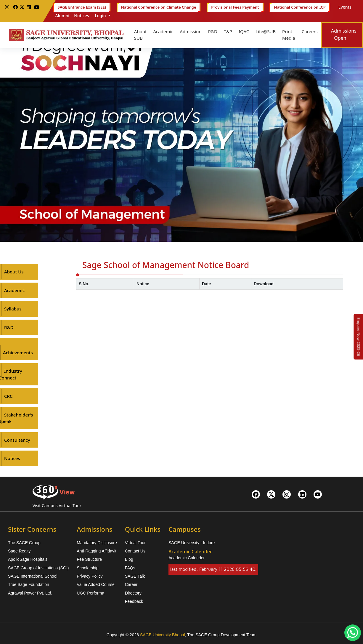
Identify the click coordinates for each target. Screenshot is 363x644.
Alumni (62, 16)
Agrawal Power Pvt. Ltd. (30, 593)
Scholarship (87, 568)
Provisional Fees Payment (235, 7)
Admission (191, 31)
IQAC (244, 31)
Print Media (289, 35)
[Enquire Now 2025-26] (359, 337)
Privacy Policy (90, 576)
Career (131, 584)
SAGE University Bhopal (163, 635)
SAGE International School (33, 576)
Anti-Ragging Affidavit (97, 551)
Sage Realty (19, 551)
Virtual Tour (135, 543)
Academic (163, 31)
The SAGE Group (24, 543)
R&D (213, 31)
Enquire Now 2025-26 (359, 337)
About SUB (140, 35)
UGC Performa (90, 593)
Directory (133, 593)
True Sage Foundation (29, 584)
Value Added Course (95, 584)
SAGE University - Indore (192, 543)
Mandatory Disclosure (97, 543)
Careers (310, 31)
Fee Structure (89, 559)
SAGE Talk (135, 576)
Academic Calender (187, 558)
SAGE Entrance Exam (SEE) (82, 7)
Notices (81, 16)
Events (345, 7)
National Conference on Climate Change (159, 7)
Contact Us (135, 551)
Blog (129, 559)
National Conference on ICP (300, 7)
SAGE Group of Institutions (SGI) (38, 568)
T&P (228, 31)
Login (101, 16)
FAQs (130, 568)
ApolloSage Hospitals (28, 559)
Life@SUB (266, 31)
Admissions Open (344, 34)
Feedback (134, 601)
